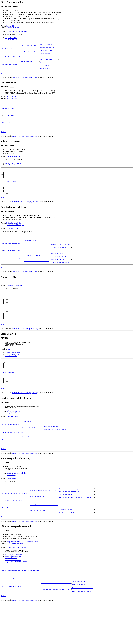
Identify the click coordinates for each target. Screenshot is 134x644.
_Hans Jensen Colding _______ (61, 271)
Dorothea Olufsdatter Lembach (17, 31)
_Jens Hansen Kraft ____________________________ (76, 529)
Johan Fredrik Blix (11, 40)
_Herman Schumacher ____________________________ (76, 546)
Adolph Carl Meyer (12, 174)
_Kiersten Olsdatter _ (10, 131)
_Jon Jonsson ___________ (49, 69)
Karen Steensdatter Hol (13, 378)
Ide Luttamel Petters (14, 166)
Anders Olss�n (9, 329)
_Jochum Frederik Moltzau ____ (13, 258)
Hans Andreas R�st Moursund (18, 585)
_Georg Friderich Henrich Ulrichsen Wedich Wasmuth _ (21, 609)
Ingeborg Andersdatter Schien (14, 463)
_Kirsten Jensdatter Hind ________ (37, 279)
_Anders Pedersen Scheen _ (11, 454)
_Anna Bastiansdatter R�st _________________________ (21, 627)
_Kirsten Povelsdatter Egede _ (13, 276)
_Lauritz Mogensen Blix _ (49, 44)
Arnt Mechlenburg (14, 445)
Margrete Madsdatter (13, 441)
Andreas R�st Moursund (13, 598)
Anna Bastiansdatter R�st (15, 581)
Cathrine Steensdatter (13, 28)
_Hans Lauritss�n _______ (49, 62)
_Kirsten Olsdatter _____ (49, 73)
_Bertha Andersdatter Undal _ (32, 458)
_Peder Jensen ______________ (32, 451)
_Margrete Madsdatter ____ (11, 472)
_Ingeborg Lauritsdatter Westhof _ (56, 459)
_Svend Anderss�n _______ (49, 51)
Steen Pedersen (9, 398)
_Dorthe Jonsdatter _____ (30, 71)
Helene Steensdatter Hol (13, 376)
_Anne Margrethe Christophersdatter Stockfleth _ (76, 532)
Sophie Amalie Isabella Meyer (15, 172)
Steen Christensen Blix (12, 58)
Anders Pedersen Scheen (14, 439)
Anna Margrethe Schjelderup (13, 536)
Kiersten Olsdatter (12, 102)
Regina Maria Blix (11, 38)
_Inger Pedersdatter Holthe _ (82, 632)
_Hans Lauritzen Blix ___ (30, 46)
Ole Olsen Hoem (9, 122)
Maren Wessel (11, 508)
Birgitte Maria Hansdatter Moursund (17, 599)
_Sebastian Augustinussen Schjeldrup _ (44, 524)
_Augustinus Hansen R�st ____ (82, 629)
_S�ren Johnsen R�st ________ (83, 622)
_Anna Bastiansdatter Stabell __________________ (76, 525)
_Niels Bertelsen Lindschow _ (61, 260)
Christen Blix (10, 26)
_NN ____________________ (49, 65)
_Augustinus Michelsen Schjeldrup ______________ (76, 522)
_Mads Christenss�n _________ (32, 468)
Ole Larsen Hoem (12, 101)
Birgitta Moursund (11, 596)
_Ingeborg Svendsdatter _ (30, 53)
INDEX (3, 77)
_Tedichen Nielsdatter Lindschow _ (37, 262)
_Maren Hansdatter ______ (49, 55)
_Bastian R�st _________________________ (56, 624)
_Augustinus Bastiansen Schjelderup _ (15, 527)
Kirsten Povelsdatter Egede (15, 239)
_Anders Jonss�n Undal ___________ (56, 456)
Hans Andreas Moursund (13, 594)
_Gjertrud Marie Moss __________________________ (76, 550)
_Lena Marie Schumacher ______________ (44, 548)
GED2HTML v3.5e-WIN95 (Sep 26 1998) (25, 82)
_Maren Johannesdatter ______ (82, 625)
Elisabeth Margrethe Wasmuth (14, 618)
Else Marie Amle (13, 242)
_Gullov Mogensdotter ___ (49, 48)
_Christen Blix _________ (11, 50)
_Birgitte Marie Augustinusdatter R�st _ (56, 631)
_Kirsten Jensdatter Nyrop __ (61, 281)
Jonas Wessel (12, 511)
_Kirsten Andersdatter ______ (61, 274)
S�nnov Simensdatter (15, 304)
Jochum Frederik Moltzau (14, 237)
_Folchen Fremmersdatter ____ (61, 264)
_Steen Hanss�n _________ (30, 64)
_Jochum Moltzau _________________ (37, 255)
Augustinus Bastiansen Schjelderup (17, 506)
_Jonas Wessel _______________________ (44, 541)
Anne (9, 372)
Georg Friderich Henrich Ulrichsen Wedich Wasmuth (23, 579)
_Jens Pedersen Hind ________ (61, 278)
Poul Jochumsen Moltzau (12, 267)
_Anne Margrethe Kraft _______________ (44, 531)
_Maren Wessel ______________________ (15, 545)
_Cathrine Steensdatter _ (11, 67)
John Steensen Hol (11, 379)
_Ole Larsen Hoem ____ (10, 113)
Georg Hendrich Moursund (14, 592)
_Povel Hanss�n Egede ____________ (37, 272)
